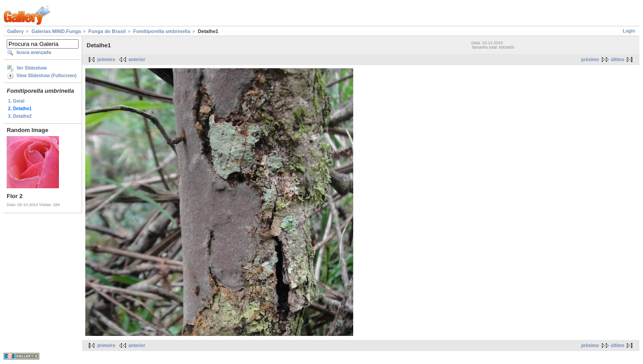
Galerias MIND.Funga (56, 31)
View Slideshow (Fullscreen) (46, 76)
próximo (590, 60)
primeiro (106, 60)
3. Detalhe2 (20, 116)
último (618, 60)
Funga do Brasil (107, 31)
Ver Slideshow (32, 68)
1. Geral (16, 101)
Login (629, 31)
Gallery (15, 31)
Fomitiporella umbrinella (162, 31)
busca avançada (34, 52)
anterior (137, 60)
